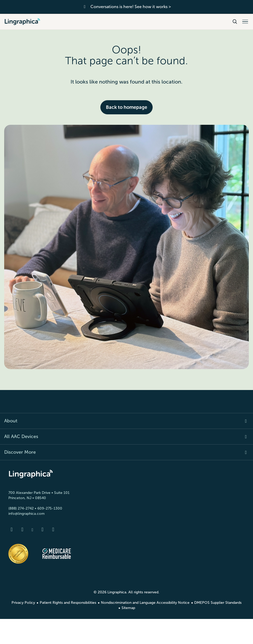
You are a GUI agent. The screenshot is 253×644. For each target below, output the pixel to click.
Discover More (20, 452)
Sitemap (128, 608)
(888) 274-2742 (21, 508)
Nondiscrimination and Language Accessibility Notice (145, 603)
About (11, 421)
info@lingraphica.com (27, 514)
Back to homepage (126, 107)
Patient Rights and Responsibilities (68, 603)
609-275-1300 (50, 508)
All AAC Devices (21, 436)
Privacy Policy (23, 603)
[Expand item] (243, 421)
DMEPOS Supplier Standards (218, 603)
